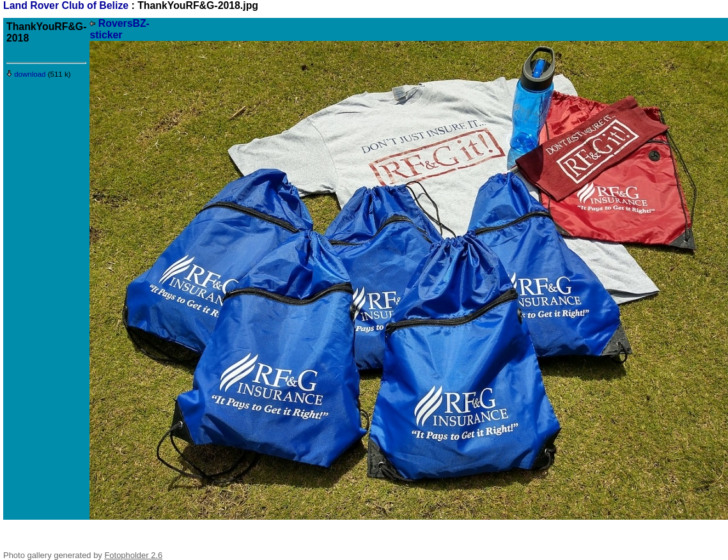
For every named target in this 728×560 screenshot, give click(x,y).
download (26, 74)
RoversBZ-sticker (119, 29)
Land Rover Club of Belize (67, 5)
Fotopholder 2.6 (133, 555)
